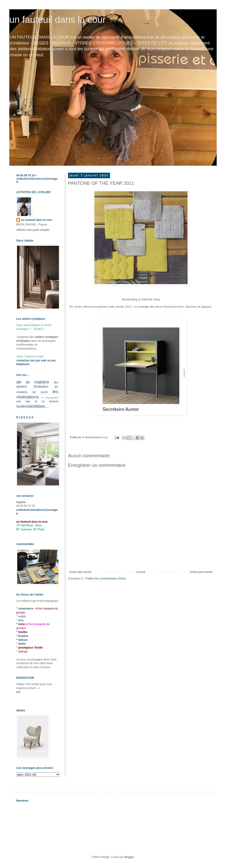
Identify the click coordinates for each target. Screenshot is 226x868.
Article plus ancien (201, 572)
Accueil (141, 572)
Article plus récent (80, 572)
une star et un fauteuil (37, 401)
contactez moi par (29, 360)
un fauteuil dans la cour (58, 20)
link (18, 692)
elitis (21, 620)
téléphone (23, 364)
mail (44, 360)
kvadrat (23, 636)
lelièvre (23, 640)
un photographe (50, 398)
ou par (51, 360)
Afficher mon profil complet (33, 230)
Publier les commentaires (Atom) (106, 579)
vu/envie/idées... (33, 406)
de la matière (33, 382)
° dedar (21, 644)
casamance (26, 609)
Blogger (129, 857)
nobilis (22, 616)
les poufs (40, 392)
